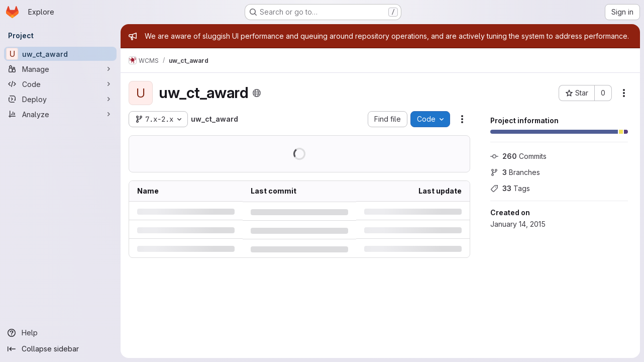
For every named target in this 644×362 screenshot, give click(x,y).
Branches (515, 172)
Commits (518, 156)
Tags (510, 188)
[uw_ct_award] (60, 54)
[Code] (60, 84)
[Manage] (60, 69)
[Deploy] (60, 99)
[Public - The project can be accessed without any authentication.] (257, 93)
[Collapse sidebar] (60, 349)
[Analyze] (60, 114)
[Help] (60, 333)
